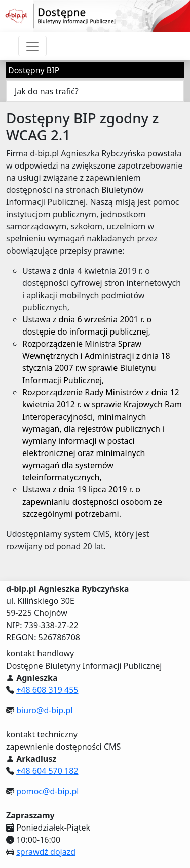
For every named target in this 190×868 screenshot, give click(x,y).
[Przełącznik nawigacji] (32, 46)
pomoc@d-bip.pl (47, 791)
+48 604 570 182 (47, 771)
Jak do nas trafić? (47, 91)
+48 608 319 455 (47, 690)
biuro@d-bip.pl (44, 710)
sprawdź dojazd (46, 852)
